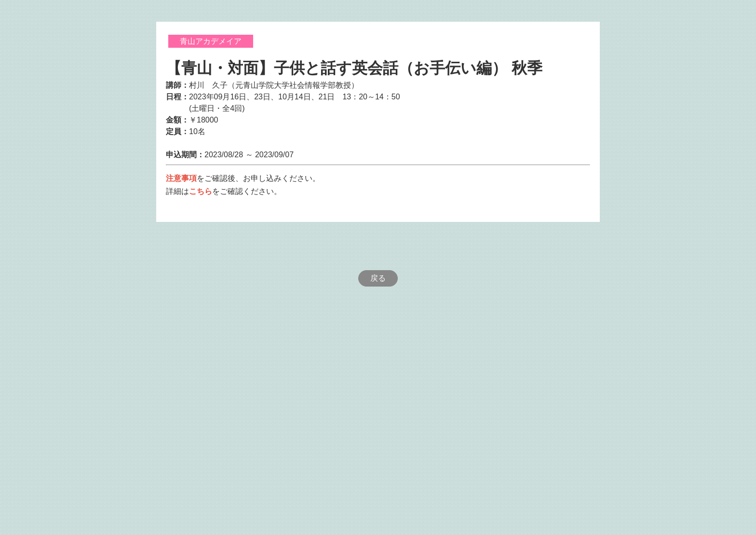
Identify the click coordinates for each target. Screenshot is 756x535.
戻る (378, 278)
